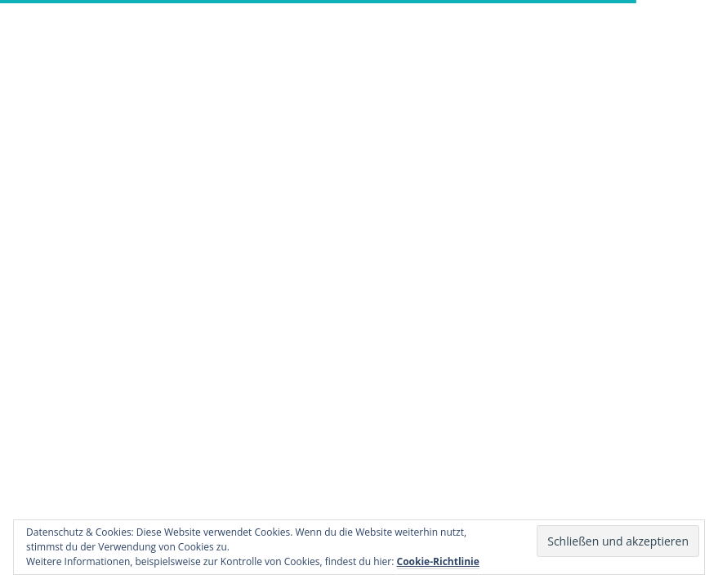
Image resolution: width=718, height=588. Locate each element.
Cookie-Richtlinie (438, 561)
